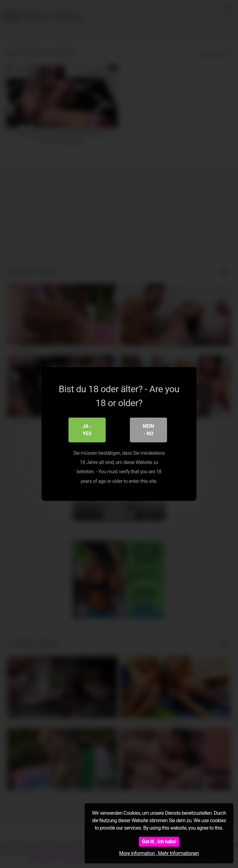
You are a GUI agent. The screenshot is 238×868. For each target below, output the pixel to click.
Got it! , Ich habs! (159, 842)
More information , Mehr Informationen (159, 853)
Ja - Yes (87, 430)
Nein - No (148, 430)
